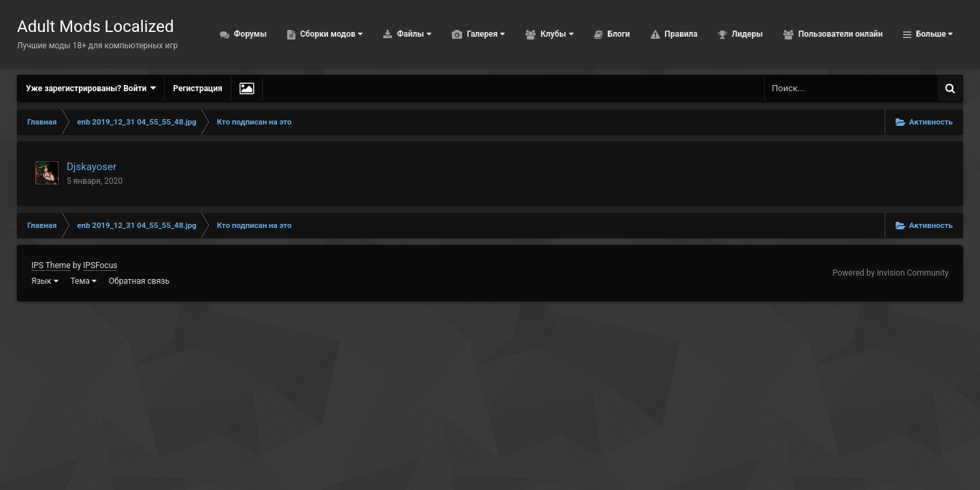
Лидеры (729, 34)
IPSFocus (100, 265)
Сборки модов (313, 34)
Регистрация (197, 88)
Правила (663, 34)
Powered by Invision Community (891, 273)
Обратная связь (139, 281)
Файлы (395, 34)
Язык (45, 281)
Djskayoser (92, 167)
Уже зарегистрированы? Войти (91, 88)
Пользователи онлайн (822, 34)
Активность (925, 34)
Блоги (600, 34)
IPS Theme (51, 265)
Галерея (467, 34)
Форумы (232, 34)
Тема (84, 281)
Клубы (538, 34)
